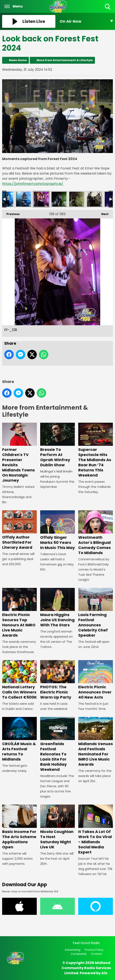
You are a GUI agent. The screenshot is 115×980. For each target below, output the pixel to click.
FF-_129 (59, 199)
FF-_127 (24, 199)
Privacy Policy (94, 950)
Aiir (104, 973)
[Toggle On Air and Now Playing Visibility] (86, 21)
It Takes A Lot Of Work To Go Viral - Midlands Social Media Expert (96, 830)
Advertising (73, 950)
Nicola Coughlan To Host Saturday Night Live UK (57, 827)
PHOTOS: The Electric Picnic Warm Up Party (57, 680)
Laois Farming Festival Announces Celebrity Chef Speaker (96, 613)
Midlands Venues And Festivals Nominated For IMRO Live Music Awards (96, 742)
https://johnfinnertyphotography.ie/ (33, 184)
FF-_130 (77, 199)
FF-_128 (41, 199)
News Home (18, 60)
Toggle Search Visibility (108, 7)
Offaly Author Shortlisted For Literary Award (19, 530)
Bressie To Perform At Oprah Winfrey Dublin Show (57, 445)
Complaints (79, 954)
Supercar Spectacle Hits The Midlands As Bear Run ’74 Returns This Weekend (96, 450)
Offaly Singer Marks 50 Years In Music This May (57, 530)
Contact (96, 954)
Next (103, 213)
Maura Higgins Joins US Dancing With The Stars (57, 608)
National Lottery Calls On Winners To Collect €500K (19, 680)
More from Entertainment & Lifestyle (65, 60)
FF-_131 (94, 199)
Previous (11, 213)
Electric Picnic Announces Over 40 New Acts (96, 680)
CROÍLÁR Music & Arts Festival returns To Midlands (19, 739)
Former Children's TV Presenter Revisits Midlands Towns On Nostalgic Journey (19, 453)
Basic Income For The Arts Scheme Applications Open (19, 827)
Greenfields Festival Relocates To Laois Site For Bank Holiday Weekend (57, 745)
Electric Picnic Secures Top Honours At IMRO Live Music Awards (19, 613)
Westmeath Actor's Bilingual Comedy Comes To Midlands (96, 533)
